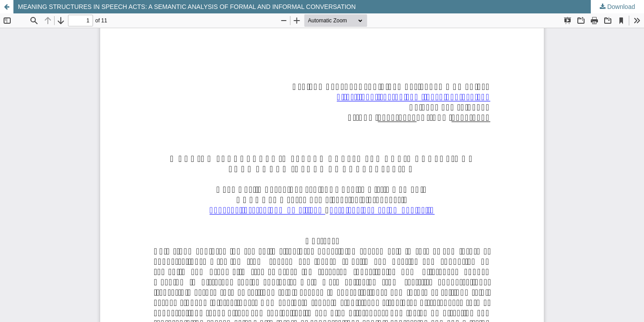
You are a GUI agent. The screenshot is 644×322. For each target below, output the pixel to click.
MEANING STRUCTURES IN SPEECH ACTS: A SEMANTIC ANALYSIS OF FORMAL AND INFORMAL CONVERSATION (187, 7)
